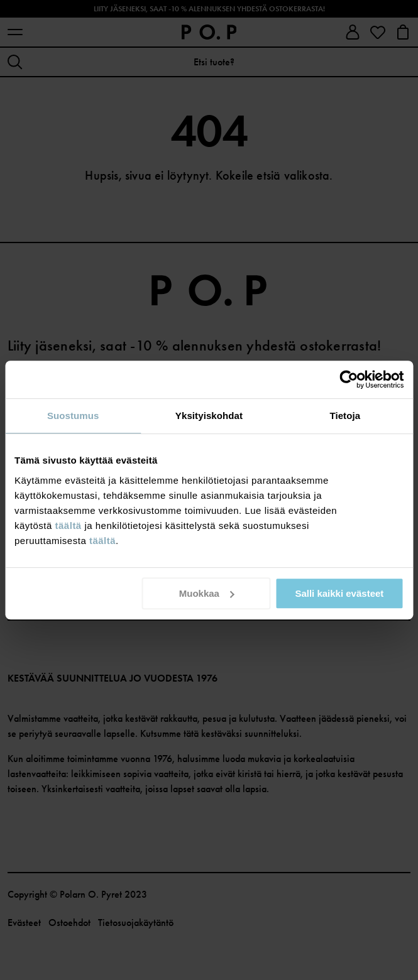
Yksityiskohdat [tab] (209, 416)
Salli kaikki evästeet (339, 593)
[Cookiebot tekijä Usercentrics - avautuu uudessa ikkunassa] (349, 379)
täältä (69, 525)
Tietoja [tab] (345, 416)
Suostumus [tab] (73, 416)
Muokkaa (207, 593)
